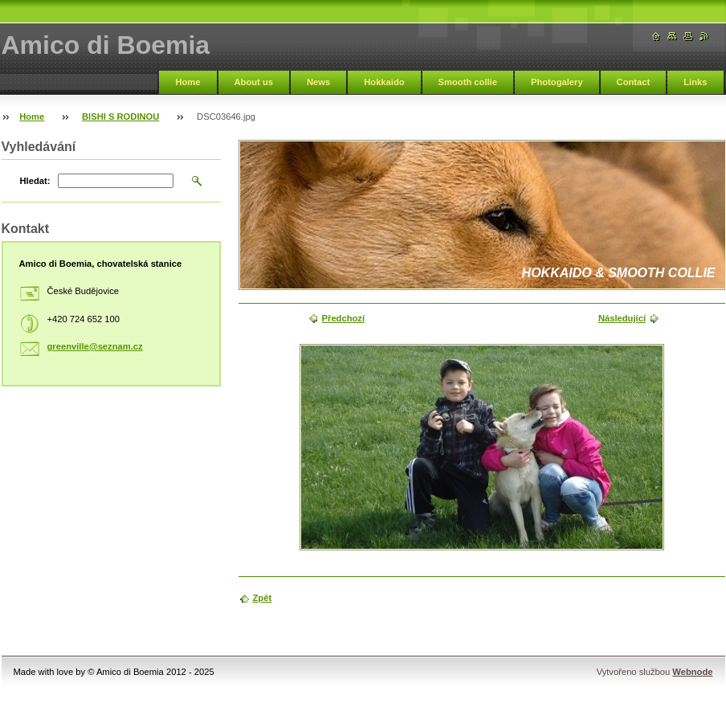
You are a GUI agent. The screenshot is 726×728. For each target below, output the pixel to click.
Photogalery (557, 82)
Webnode (692, 672)
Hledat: (35, 181)
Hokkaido (384, 82)
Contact (634, 82)
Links (695, 82)
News (318, 82)
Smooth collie (468, 82)
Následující (622, 318)
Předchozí (343, 318)
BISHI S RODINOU (120, 117)
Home (188, 82)
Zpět (263, 598)
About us (254, 82)
